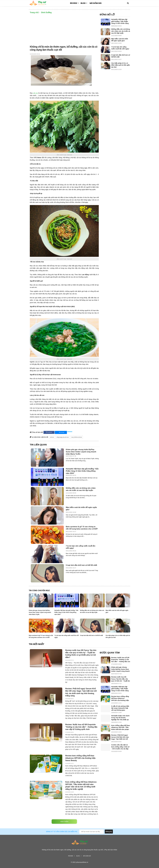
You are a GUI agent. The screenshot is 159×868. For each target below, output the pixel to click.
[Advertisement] (64, 30)
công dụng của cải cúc (63, 437)
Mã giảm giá (96, 3)
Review (74, 3)
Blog (83, 3)
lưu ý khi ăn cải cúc (77, 437)
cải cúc (35, 93)
